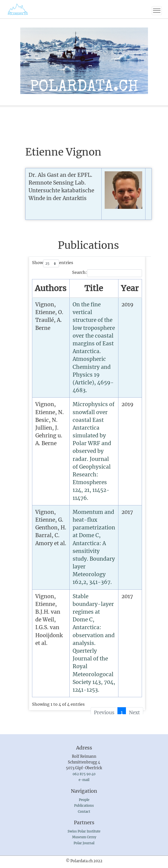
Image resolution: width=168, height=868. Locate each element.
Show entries (53, 263)
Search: (107, 273)
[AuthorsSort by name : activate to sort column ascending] (51, 289)
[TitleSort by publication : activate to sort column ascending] (94, 289)
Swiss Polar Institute (84, 831)
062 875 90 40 (84, 774)
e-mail (84, 780)
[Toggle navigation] (157, 11)
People (84, 800)
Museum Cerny (84, 837)
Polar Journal (84, 843)
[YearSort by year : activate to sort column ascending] (130, 289)
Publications (84, 806)
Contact (84, 812)
